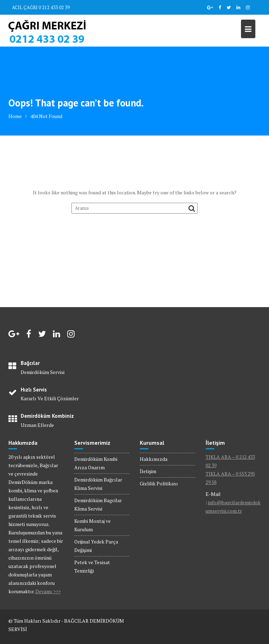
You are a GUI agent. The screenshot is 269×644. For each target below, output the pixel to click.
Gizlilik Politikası (159, 483)
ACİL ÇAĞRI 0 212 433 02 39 (41, 7)
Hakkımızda (154, 459)
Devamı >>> (48, 591)
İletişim (148, 471)
